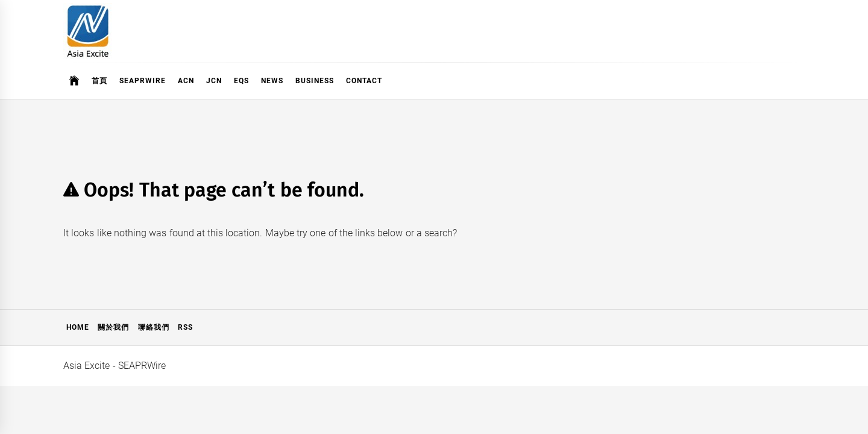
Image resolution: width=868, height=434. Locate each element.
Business (315, 81)
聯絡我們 (154, 327)
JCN (214, 81)
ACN (186, 81)
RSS (185, 327)
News (272, 81)
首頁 (99, 81)
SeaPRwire (143, 81)
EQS (241, 81)
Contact (364, 81)
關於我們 (113, 327)
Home (78, 327)
